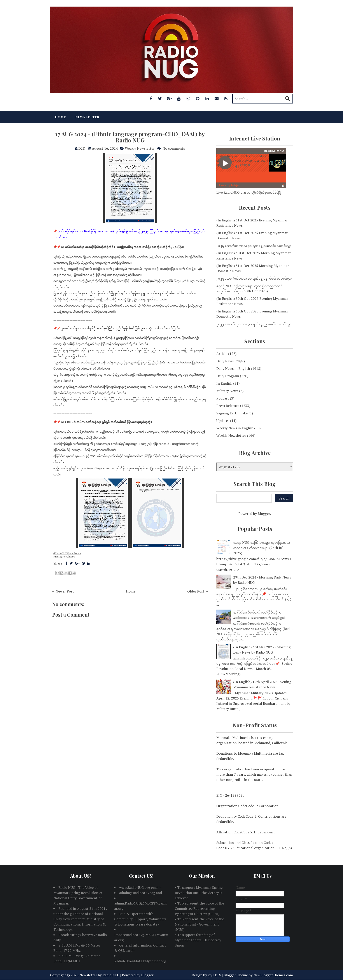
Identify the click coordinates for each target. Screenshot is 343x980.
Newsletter (87, 117)
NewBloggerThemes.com (273, 975)
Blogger (264, 514)
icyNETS (214, 975)
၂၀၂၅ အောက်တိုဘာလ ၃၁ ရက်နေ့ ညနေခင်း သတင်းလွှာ (254, 245)
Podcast (223, 398)
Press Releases (228, 406)
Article (222, 354)
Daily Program (228, 376)
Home (60, 117)
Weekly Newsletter (140, 148)
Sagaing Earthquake (232, 413)
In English (224, 383)
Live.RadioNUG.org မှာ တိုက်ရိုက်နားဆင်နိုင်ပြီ (249, 192)
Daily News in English (233, 368)
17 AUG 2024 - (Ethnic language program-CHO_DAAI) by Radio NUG (130, 137)
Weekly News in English (235, 428)
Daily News (225, 361)
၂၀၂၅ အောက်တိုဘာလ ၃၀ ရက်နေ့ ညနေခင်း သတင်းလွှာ (254, 324)
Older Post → (198, 591)
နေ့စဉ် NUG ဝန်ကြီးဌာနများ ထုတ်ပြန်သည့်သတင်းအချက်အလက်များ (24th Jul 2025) (262, 548)
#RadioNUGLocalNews (67, 553)
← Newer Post (63, 591)
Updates (223, 421)
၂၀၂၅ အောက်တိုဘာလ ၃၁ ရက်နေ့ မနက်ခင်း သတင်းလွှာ (254, 278)
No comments (174, 148)
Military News (227, 391)
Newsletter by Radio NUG (99, 975)
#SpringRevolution (64, 557)
